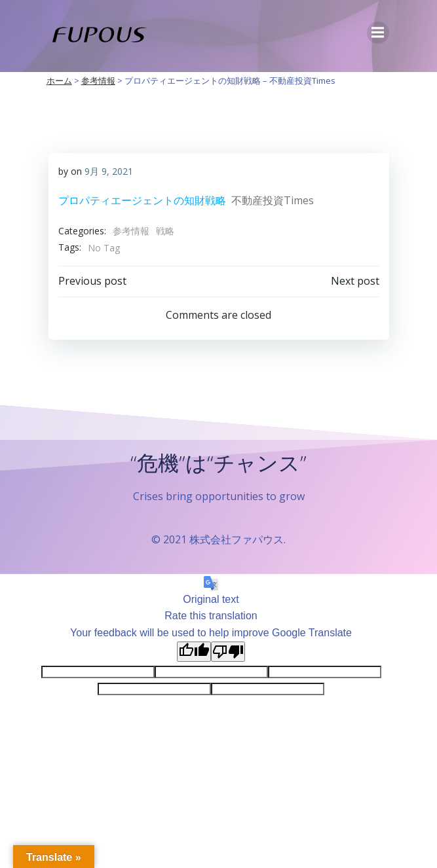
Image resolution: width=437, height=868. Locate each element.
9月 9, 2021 (109, 171)
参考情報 (131, 231)
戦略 (165, 231)
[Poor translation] (228, 652)
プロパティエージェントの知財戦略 (142, 200)
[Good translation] (194, 652)
